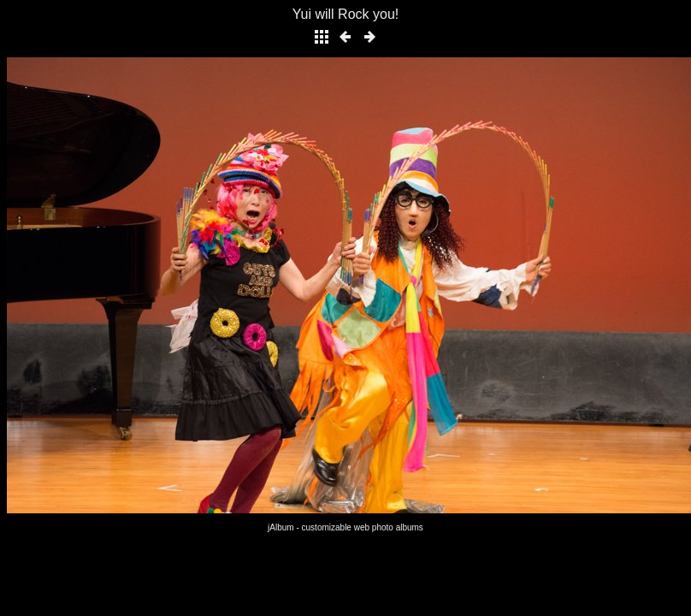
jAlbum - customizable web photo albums (345, 527)
